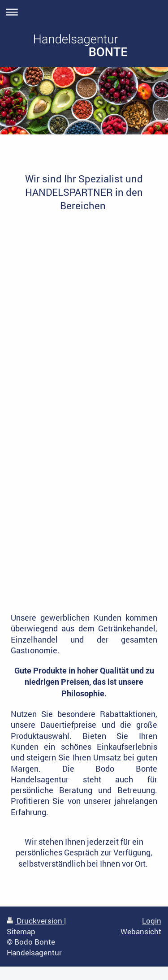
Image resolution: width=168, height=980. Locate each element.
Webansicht (141, 931)
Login (152, 921)
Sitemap (21, 931)
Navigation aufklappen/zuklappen (84, 12)
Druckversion (35, 921)
